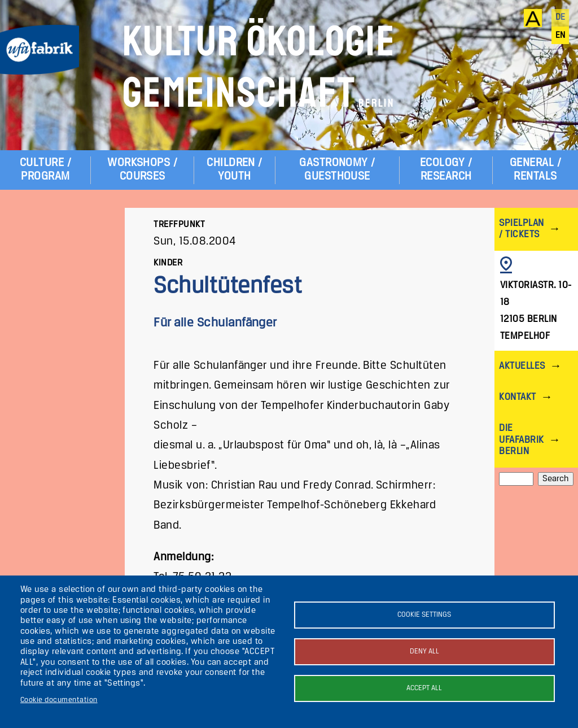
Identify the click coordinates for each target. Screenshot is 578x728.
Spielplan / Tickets (521, 229)
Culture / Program (45, 170)
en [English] (561, 36)
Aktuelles (522, 366)
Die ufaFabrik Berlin (521, 440)
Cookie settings (424, 615)
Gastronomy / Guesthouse (337, 170)
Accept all (424, 688)
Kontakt (517, 397)
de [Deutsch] (561, 18)
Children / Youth (235, 170)
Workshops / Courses (142, 170)
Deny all (424, 651)
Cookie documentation (59, 700)
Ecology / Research (446, 170)
